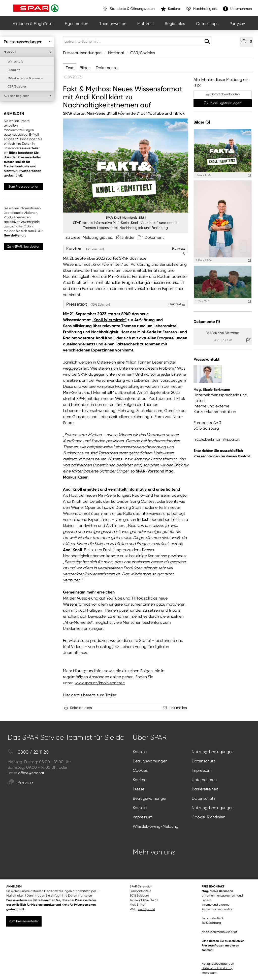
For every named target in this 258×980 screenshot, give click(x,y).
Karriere (140, 780)
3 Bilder (128, 237)
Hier (67, 695)
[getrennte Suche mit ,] (137, 41)
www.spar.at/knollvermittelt (100, 683)
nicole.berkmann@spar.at (217, 439)
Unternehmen (204, 780)
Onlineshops (207, 24)
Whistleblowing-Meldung (156, 826)
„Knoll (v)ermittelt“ (109, 320)
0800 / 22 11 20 (28, 752)
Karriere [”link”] (170, 9)
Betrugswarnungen (150, 761)
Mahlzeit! (146, 24)
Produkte (14, 70)
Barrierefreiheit (205, 789)
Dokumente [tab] (107, 68)
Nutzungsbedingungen (213, 752)
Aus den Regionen (28, 96)
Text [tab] (70, 68)
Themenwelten (113, 24)
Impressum (202, 770)
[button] (246, 42)
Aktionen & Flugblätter (33, 24)
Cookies (140, 770)
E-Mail (141, 905)
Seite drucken (81, 708)
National (28, 52)
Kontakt (140, 752)
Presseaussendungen (28, 42)
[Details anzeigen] (249, 175)
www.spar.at (147, 909)
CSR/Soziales (17, 86)
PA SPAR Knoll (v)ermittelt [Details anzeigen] (223, 333)
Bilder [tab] (85, 68)
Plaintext (177, 304)
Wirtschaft (15, 62)
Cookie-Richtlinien (208, 817)
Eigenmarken (76, 24)
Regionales (175, 24)
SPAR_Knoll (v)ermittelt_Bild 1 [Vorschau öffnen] (126, 218)
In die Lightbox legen (223, 103)
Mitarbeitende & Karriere (25, 78)
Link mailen (178, 708)
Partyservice (240, 24)
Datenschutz (204, 761)
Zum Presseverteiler (23, 186)
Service (20, 783)
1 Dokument (153, 237)
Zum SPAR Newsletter (23, 246)
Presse (139, 789)
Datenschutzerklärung (217, 968)
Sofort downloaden (223, 94)
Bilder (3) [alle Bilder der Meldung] (202, 122)
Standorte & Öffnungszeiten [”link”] (129, 9)
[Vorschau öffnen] (126, 166)
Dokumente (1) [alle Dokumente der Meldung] (207, 322)
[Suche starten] (207, 42)
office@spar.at (31, 773)
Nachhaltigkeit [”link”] (201, 9)
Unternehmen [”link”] (237, 9)
